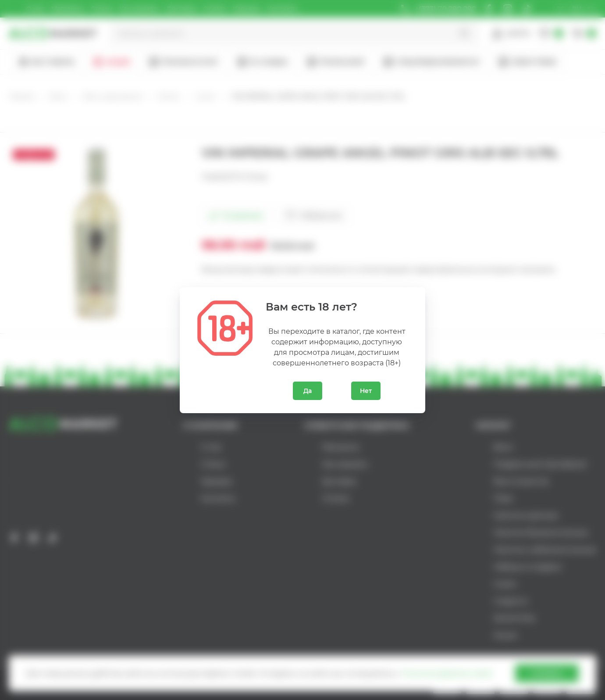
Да (308, 391)
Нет (366, 391)
